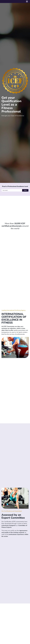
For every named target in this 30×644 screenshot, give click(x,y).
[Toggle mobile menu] (27, 1)
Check (25, 190)
